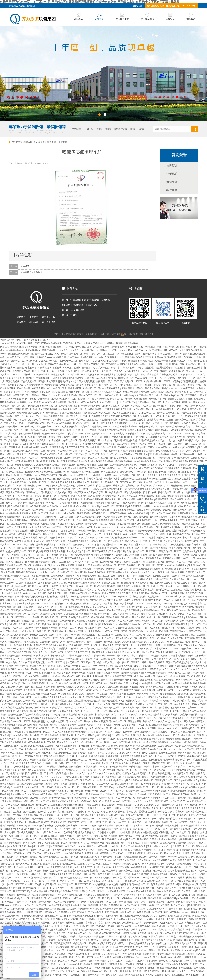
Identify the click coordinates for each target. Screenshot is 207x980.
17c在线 (193, 531)
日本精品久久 (124, 919)
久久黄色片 (113, 885)
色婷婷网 (47, 763)
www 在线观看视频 (78, 718)
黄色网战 (9, 746)
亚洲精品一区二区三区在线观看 (140, 538)
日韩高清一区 (168, 864)
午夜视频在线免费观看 (116, 430)
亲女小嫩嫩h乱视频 (75, 919)
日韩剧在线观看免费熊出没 (179, 964)
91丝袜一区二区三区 (42, 638)
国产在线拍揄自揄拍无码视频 (42, 569)
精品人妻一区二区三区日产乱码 (88, 489)
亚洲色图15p (142, 437)
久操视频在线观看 (169, 375)
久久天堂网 (166, 808)
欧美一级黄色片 (138, 718)
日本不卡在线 (150, 493)
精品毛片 (115, 711)
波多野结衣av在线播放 (75, 871)
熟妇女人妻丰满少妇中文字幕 (73, 520)
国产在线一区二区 (118, 721)
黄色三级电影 (141, 395)
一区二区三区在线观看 (62, 732)
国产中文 (9, 437)
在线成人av (74, 548)
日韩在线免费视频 (9, 656)
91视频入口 (59, 659)
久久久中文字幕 (12, 558)
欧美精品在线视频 (135, 975)
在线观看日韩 (98, 777)
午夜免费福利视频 (165, 652)
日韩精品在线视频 (39, 520)
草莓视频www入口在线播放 (32, 440)
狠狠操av (185, 728)
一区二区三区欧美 (62, 829)
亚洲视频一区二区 (10, 756)
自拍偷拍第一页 (99, 732)
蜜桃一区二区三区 (155, 565)
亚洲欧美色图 (22, 520)
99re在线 (194, 687)
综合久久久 (110, 739)
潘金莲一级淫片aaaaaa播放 (135, 378)
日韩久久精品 (135, 628)
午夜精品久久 (92, 350)
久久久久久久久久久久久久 (71, 350)
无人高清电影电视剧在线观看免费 (55, 409)
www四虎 (178, 649)
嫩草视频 (133, 937)
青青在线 (105, 399)
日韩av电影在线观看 (141, 645)
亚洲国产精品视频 (39, 725)
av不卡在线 (31, 399)
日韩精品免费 (157, 826)
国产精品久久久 (182, 659)
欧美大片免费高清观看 (144, 451)
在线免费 (8, 392)
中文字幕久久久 (25, 402)
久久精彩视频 (125, 642)
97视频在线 (86, 801)
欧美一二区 (150, 947)
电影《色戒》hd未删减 (90, 937)
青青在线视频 (127, 669)
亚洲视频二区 (67, 555)
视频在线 (128, 545)
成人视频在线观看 (165, 409)
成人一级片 (192, 371)
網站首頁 (79, 17)
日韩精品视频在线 (68, 406)
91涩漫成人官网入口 (89, 857)
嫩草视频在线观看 (159, 517)
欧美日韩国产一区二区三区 (36, 867)
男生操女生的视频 (34, 427)
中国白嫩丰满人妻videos (20, 846)
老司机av (172, 378)
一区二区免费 (47, 787)
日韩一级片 (63, 635)
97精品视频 (135, 767)
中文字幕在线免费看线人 (124, 413)
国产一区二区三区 (94, 437)
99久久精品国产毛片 (57, 388)
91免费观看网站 (167, 680)
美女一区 (150, 409)
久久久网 (192, 943)
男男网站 (95, 909)
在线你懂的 (103, 465)
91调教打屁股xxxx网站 (132, 368)
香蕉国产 (68, 454)
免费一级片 (40, 451)
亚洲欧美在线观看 (60, 378)
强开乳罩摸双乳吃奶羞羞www (44, 503)
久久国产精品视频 (41, 576)
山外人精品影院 (141, 517)
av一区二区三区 (188, 749)
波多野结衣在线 (98, 610)
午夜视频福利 (172, 687)
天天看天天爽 (80, 753)
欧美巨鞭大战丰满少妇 (180, 548)
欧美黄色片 (131, 486)
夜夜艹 (75, 926)
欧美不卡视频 (61, 784)
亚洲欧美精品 (95, 631)
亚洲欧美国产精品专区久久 (57, 673)
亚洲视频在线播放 (162, 576)
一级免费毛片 (22, 874)
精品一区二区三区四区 (87, 420)
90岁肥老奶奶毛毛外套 (32, 489)
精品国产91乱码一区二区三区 (85, 472)
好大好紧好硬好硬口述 (40, 392)
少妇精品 (153, 961)
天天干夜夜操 (176, 909)
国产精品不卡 (59, 642)
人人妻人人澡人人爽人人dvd (47, 950)
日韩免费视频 (134, 690)
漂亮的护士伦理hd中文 (120, 451)
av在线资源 (20, 541)
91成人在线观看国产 (18, 635)
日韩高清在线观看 (165, 496)
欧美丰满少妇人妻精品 (121, 399)
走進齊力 (99, 17)
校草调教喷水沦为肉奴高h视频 (164, 715)
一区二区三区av (105, 787)
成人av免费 (122, 444)
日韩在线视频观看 (29, 756)
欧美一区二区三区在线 (43, 513)
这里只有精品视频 (37, 423)
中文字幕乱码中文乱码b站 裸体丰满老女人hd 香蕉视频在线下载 (44, 420)
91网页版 (74, 857)
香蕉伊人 (179, 569)
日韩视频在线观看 (147, 402)
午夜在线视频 (127, 708)
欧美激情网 (41, 947)
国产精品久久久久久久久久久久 (149, 642)
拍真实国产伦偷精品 (179, 517)
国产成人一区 (23, 864)
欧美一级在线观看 (86, 486)
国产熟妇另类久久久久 (87, 385)
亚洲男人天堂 (156, 541)
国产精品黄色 (166, 520)
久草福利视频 (22, 857)
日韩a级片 (126, 617)
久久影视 (134, 364)
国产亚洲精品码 (33, 753)
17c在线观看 (57, 652)
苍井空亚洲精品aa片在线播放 (131, 867)
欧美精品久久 (57, 708)
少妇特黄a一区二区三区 (13, 364)
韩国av (91, 753)
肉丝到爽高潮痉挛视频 (45, 610)
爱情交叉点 (136, 735)
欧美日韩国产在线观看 (31, 413)
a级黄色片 (103, 888)
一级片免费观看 (129, 503)
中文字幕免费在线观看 (140, 458)
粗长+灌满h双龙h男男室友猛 (61, 468)
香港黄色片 (35, 666)
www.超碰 (81, 531)
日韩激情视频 (116, 964)
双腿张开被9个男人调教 (185, 916)
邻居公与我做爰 (95, 479)
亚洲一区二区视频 (136, 409)
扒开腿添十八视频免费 (114, 409)
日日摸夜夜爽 (184, 697)
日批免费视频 (51, 597)
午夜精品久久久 (190, 780)
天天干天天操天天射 (74, 447)
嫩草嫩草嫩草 (61, 645)
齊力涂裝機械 (147, 17)
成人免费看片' (139, 919)
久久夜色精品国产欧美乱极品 (134, 454)
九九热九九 (119, 434)
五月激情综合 (29, 649)
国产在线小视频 (35, 742)
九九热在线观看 (141, 489)
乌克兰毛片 (12, 663)
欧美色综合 (192, 364)
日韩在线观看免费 (145, 583)
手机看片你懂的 (153, 388)
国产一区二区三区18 (156, 423)
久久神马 (23, 624)
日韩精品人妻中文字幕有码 (105, 746)
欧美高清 (53, 520)
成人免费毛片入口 (90, 742)
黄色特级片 (100, 656)
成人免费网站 (39, 510)
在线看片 (65, 669)
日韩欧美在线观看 (138, 943)
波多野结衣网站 (175, 444)
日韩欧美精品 (186, 576)
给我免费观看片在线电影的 (38, 642)
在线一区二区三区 (15, 749)
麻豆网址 (104, 555)
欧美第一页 (112, 923)
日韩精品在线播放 (116, 572)
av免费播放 (34, 524)
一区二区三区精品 (127, 402)
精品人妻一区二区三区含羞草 (170, 878)
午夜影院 (119, 371)
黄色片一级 (25, 614)
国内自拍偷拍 (127, 583)
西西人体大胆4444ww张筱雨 (123, 555)
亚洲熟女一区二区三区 (117, 569)
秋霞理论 (82, 628)
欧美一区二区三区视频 (186, 395)
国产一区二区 (164, 402)
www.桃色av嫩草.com (167, 767)
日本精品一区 (139, 885)
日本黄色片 (74, 402)
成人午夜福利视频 (28, 652)
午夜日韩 (95, 399)
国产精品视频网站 (100, 503)
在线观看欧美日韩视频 (117, 364)
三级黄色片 (185, 423)
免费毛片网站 (150, 354)
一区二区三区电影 (131, 697)
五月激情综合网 (117, 551)
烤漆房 (133, 129)
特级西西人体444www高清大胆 (51, 357)
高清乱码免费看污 (9, 614)
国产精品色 (125, 742)
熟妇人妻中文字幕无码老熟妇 (75, 798)
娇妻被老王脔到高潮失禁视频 (156, 614)
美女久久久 (110, 444)
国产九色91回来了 (15, 562)
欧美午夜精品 (79, 930)
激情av (20, 912)
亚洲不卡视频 (132, 680)
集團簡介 (172, 166)
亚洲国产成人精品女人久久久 (18, 451)
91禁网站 (94, 721)
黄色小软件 (112, 975)
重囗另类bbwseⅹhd (53, 832)
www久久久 (141, 472)
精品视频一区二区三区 (84, 423)
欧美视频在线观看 (127, 416)
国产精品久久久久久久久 (77, 708)
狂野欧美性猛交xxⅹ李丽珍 (94, 548)
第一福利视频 (13, 805)
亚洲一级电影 (92, 562)
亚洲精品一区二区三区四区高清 (72, 756)
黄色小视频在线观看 (189, 541)
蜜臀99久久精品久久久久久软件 (28, 839)
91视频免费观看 (199, 704)
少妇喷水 (179, 506)
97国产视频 (33, 454)
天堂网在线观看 (127, 746)
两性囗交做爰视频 (119, 458)
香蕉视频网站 (57, 919)
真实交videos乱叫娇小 (17, 503)
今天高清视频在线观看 (158, 742)
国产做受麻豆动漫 (36, 541)
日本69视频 (70, 604)
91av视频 (93, 520)
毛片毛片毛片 (118, 791)
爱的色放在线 (79, 347)
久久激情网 (94, 506)
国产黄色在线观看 (15, 399)
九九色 (74, 701)
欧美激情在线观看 (22, 780)
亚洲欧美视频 (13, 382)
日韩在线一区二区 (109, 350)
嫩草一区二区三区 (158, 756)
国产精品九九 (62, 701)
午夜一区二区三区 (158, 378)
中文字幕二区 (101, 493)
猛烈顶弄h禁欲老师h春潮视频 (174, 531)
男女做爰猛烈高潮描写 (194, 354)
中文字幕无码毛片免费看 (188, 725)
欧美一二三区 (72, 881)
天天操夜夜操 (126, 902)
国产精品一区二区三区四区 (169, 590)
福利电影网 (163, 822)
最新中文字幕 (113, 617)
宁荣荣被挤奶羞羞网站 (112, 600)
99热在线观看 (141, 399)
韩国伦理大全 (107, 375)
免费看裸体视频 (186, 440)
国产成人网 (154, 555)
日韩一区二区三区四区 (26, 836)
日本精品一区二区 (163, 649)
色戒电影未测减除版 (122, 968)
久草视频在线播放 (125, 354)
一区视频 (114, 846)
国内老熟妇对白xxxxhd (130, 624)
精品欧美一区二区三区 (136, 760)
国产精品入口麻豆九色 (113, 819)
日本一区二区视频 (23, 437)
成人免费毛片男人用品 (184, 774)
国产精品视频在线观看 (45, 437)
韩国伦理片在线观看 (160, 454)
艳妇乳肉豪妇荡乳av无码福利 (171, 451)
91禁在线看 (34, 617)
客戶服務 (172, 190)
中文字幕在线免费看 (65, 746)
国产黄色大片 (26, 919)
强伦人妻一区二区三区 (41, 801)
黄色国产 (31, 378)
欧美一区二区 (90, 388)
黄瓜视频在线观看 (134, 357)
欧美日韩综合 (190, 447)
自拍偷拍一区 (26, 499)
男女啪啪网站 (39, 819)
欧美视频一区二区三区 (74, 864)
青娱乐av (172, 857)
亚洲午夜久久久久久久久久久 (152, 503)
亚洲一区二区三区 (34, 687)
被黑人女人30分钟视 (83, 878)
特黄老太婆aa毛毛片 (95, 923)
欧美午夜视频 (169, 406)
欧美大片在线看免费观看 (38, 562)
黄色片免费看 (131, 371)
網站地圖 (138, 6)
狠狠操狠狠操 (77, 378)
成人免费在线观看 (56, 721)
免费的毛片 (76, 669)
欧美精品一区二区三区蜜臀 (114, 506)
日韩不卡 (149, 357)
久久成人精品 (126, 350)
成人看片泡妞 (158, 427)
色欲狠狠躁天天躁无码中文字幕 (94, 614)
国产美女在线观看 (60, 482)
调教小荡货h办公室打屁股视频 (56, 739)
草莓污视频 (119, 486)
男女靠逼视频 (145, 871)
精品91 (152, 943)
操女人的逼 (113, 860)
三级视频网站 (75, 388)
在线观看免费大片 (62, 930)
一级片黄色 (181, 409)
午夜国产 (49, 558)
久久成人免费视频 (80, 954)
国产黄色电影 (11, 440)
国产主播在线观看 (41, 375)
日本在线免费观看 (110, 472)
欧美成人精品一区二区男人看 (86, 527)
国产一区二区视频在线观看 (147, 385)
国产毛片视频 (91, 541)
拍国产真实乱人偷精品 (11, 565)
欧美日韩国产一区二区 (106, 642)
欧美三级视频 (195, 409)
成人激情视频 (80, 506)
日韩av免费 (59, 638)
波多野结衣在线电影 (61, 562)
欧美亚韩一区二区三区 (32, 777)
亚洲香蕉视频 (182, 392)
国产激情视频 (69, 950)
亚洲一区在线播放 (23, 746)
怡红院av (191, 919)
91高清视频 (14, 489)
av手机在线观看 (183, 652)
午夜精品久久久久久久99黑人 (85, 940)
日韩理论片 (10, 829)
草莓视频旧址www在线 (196, 923)
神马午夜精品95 (27, 656)
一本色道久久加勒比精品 (68, 895)
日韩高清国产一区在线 (26, 409)
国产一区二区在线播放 (73, 690)
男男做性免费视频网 (93, 444)
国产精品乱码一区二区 (168, 413)
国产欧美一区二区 (187, 378)
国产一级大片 (156, 395)
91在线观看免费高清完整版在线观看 (148, 763)
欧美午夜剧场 (30, 843)
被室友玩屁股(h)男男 (39, 822)
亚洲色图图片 (161, 909)
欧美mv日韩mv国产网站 (35, 593)
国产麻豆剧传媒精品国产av (88, 517)
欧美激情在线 (106, 520)
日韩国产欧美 (66, 503)
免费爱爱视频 (76, 767)
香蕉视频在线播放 (169, 968)
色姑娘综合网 (71, 832)
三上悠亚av (200, 576)
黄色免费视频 (55, 593)
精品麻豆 (77, 916)
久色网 (72, 617)
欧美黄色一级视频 (80, 392)
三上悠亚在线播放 (50, 735)
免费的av (115, 503)
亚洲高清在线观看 (110, 940)
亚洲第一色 (153, 968)
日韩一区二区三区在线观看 (163, 513)
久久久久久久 (148, 572)
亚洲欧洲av (91, 919)
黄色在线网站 (94, 593)
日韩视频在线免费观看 (173, 617)
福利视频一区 (76, 354)
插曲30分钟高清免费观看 (42, 545)
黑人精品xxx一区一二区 (71, 364)
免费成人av (153, 853)
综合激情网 (172, 357)
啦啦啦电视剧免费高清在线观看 (145, 569)
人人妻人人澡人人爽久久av (40, 926)
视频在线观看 (162, 499)
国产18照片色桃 (145, 361)
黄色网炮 (34, 444)
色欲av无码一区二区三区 (76, 663)
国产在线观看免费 (109, 482)
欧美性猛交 (61, 493)
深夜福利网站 (142, 964)
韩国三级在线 (129, 694)
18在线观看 (161, 638)
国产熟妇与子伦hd (158, 399)
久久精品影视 (49, 666)
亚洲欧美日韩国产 (42, 631)
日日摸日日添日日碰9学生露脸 (170, 364)
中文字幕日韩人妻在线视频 (79, 659)
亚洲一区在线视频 (175, 663)
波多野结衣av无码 (43, 402)
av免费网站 (57, 614)
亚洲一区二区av (63, 926)
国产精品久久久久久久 (190, 836)
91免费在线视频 (111, 395)
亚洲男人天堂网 (44, 548)
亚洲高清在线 (195, 565)
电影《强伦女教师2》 (83, 829)
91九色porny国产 (72, 458)
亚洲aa (85, 430)
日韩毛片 (49, 767)
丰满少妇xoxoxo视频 (95, 378)
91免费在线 (112, 416)
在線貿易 (170, 17)
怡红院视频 (201, 382)
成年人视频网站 (82, 503)
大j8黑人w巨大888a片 (102, 798)
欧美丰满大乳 (45, 697)
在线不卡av (21, 597)
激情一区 (75, 902)
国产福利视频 (194, 676)
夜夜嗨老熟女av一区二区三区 (15, 579)
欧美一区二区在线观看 (124, 475)
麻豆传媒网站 (110, 718)
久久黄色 (42, 572)
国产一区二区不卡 (176, 763)
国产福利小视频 (174, 867)
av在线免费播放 (33, 385)
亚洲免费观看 (172, 826)
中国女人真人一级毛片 (57, 354)
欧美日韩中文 (193, 520)
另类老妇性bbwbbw (178, 673)
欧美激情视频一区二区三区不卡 (98, 635)
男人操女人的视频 (61, 808)
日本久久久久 (147, 649)
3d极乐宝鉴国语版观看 (98, 347)
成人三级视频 (185, 472)
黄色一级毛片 (154, 846)
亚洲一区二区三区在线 (63, 517)
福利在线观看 (162, 579)
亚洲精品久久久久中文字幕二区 (114, 645)
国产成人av (190, 506)
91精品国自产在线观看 (162, 392)
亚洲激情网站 (58, 375)
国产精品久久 (152, 843)
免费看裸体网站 (147, 496)
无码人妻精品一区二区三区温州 (183, 482)
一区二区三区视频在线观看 (92, 416)
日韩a (28, 364)
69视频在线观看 (50, 579)
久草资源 (160, 739)
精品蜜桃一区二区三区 (114, 565)
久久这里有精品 (154, 895)
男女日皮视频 (139, 617)
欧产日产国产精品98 (103, 371)
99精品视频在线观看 (52, 416)
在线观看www (163, 735)
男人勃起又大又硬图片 (76, 631)
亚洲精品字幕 (196, 604)
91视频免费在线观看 (125, 787)
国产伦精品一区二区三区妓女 (162, 815)
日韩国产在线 (42, 708)
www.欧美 (35, 517)
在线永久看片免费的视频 (83, 382)
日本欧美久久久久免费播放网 (143, 430)
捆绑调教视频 (43, 378)
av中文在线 (174, 749)
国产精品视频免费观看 (153, 468)
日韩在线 (128, 600)
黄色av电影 (116, 697)
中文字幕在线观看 (150, 375)
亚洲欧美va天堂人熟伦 (64, 486)
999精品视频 (66, 506)
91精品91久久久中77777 (76, 652)
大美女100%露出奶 (164, 361)
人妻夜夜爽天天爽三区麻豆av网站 (185, 871)
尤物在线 (143, 683)
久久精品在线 (199, 534)
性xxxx (40, 832)
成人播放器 (121, 375)
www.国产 (87, 558)
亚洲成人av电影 (74, 770)
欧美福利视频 (169, 971)
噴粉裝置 (25, 266)
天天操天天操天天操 (47, 628)
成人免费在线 (175, 447)
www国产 (172, 770)
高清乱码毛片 (148, 905)
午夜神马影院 (35, 534)
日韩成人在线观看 (155, 975)
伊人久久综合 (7, 520)
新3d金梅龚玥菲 (78, 728)
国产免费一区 (35, 347)
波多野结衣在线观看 (32, 496)
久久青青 (127, 732)
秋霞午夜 (191, 878)
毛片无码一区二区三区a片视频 (146, 406)
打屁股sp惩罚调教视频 (183, 382)
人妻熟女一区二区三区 (85, 704)
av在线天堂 (10, 590)
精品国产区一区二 (22, 395)
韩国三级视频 (80, 912)
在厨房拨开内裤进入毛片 (154, 610)
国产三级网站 (89, 368)
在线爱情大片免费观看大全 (70, 649)
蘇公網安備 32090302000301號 (137, 334)
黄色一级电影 (7, 597)
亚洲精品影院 (22, 798)
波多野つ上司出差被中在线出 (148, 600)
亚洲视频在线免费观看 (129, 447)
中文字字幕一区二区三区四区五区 (155, 534)
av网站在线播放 (61, 791)
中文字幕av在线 (61, 475)
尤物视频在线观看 (186, 628)
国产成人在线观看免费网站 (109, 683)
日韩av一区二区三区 (21, 721)
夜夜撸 (124, 850)
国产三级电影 (142, 548)
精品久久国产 (105, 874)
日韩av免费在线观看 (197, 760)
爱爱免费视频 (8, 572)
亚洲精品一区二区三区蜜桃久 (165, 711)
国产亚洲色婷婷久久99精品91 (178, 829)
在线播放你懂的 (188, 635)
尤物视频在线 (52, 364)
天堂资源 (163, 961)
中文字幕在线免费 (192, 538)
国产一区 (141, 475)
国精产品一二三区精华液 (78, 434)
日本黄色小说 (53, 461)
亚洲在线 (26, 375)
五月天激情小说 (137, 423)
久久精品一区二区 (147, 413)
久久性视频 (31, 902)
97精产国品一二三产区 (79, 763)
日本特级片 (186, 586)
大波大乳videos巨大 (49, 361)
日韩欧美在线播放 (63, 680)
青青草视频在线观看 (94, 364)
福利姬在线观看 (182, 583)
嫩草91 (107, 437)
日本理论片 (78, 562)
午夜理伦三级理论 (173, 600)
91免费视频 (66, 621)
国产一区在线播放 (127, 499)
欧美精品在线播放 (191, 524)
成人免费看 (179, 701)
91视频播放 (188, 430)
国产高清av (195, 545)
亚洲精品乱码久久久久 (168, 947)
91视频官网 (197, 399)
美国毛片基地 (147, 364)
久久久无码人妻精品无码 (104, 361)
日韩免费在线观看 (155, 867)
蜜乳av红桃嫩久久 (125, 774)
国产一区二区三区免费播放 (58, 427)
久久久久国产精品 (141, 593)
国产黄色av (175, 912)
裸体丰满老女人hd (162, 458)
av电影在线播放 (125, 805)
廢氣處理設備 (121, 129)
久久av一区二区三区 (104, 638)
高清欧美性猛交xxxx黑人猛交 (96, 413)
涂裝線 (108, 129)
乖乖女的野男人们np (80, 843)
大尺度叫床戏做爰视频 (15, 482)
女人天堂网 (23, 479)
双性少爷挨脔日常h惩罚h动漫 (25, 735)
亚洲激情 (181, 919)
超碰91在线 (49, 871)
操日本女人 (63, 499)
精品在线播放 (109, 805)
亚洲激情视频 (67, 586)
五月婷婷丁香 (113, 368)
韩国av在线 (106, 857)
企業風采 (172, 174)
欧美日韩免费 (100, 860)
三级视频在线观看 (63, 943)
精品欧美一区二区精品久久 (172, 493)
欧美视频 (111, 770)
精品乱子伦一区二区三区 (130, 770)
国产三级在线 (156, 545)
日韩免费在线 (103, 510)
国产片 (76, 427)
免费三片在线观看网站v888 (136, 392)
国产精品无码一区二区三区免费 (43, 586)
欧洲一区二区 (17, 427)
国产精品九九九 (151, 808)
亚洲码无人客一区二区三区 (49, 607)
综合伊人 (148, 957)
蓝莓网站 (167, 510)
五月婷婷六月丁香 (141, 586)
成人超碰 (126, 593)
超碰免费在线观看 (111, 593)
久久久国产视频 (31, 815)
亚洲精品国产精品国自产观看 (91, 468)
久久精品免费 (57, 604)
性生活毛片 (126, 971)
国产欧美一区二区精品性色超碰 (62, 451)
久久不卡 (67, 347)
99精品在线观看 (123, 562)
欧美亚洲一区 (173, 586)
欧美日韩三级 (169, 385)
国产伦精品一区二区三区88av (147, 829)
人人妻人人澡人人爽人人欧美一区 (114, 590)
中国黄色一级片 (103, 715)
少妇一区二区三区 (106, 354)
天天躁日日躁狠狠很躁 (179, 399)
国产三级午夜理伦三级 (82, 836)
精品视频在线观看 (65, 385)
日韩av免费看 (64, 666)
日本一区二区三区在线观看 (95, 551)
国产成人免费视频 (88, 440)
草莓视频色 (81, 593)
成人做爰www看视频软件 (59, 423)
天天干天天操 (75, 697)
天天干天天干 (151, 923)
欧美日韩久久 (127, 548)
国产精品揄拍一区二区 (22, 673)
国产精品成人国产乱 (18, 506)
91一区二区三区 (40, 905)
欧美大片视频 (91, 767)
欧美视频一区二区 (118, 493)
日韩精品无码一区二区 (90, 395)
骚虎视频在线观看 (124, 461)
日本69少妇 (112, 454)
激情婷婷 (132, 361)
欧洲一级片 (90, 354)
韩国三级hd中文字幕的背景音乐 (41, 583)
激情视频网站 (95, 409)
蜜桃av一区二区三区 (29, 458)
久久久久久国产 (18, 770)
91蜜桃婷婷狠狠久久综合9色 (116, 406)
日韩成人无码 (58, 971)
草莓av (19, 572)
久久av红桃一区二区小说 (131, 923)
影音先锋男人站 (177, 371)
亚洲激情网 (173, 610)
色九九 (3, 867)
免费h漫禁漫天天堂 (114, 357)
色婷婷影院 (162, 447)
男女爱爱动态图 (176, 638)
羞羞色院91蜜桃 (153, 971)
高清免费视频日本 (108, 624)
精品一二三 (19, 430)
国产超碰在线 (51, 489)
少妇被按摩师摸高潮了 (123, 704)
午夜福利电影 (76, 645)
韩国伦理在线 (77, 791)
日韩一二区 (199, 964)
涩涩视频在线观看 (148, 812)
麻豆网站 (95, 482)
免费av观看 (103, 649)
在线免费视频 (99, 885)
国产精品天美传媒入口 (20, 576)
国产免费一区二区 (184, 420)
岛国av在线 (11, 631)
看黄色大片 (111, 499)
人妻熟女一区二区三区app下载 (23, 468)
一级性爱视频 (190, 957)
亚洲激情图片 (54, 465)
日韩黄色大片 (120, 878)
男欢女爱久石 (191, 645)
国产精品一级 (149, 624)
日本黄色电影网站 (151, 864)
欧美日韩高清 (177, 499)
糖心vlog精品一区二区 (109, 669)
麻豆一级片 (174, 503)
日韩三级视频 (15, 645)
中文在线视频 (156, 784)
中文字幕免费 (127, 604)
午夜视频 (17, 815)
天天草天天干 (20, 454)
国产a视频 (45, 458)
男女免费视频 (61, 767)
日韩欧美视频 (135, 954)
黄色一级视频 (175, 957)
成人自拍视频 (92, 600)
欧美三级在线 (49, 350)
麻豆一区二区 (61, 857)
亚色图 (49, 916)
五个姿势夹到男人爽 (175, 468)
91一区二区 (104, 711)
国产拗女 (184, 687)
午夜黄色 (176, 402)
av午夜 (22, 604)
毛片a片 (5, 763)
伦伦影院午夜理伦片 (155, 347)
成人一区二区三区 (198, 624)
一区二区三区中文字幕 (63, 600)
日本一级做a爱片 (136, 558)
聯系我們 (191, 17)
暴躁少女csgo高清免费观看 (180, 850)
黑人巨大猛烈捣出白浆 (194, 607)
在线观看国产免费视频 (18, 354)
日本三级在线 (74, 357)
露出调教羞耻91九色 (144, 638)
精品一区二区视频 (9, 652)
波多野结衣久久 (146, 579)
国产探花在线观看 (119, 465)
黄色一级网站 (118, 576)
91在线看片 (87, 964)
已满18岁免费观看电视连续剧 (166, 524)
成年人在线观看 (150, 753)
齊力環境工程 (122, 17)
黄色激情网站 (84, 513)
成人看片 (154, 708)
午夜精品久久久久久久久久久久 (106, 392)
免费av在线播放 (106, 826)
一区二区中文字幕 (103, 822)
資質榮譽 (52, 142)
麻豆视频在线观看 (172, 558)
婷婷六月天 (48, 760)
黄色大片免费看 (128, 860)
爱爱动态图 (117, 437)
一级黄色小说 (163, 572)
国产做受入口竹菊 (183, 361)
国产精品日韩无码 (158, 857)
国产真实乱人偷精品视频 (93, 569)
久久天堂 (170, 902)
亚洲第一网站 (79, 479)
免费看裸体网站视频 (76, 576)
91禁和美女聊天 (100, 513)
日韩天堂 (67, 850)
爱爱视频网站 (17, 794)
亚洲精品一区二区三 (11, 628)
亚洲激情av (54, 798)
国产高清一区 (190, 347)
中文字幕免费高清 (195, 701)
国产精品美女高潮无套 (90, 406)
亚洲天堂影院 (70, 416)
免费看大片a (95, 718)
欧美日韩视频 (101, 836)
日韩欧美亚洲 (7, 538)
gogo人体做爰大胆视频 (45, 499)
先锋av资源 (121, 628)
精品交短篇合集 (170, 388)
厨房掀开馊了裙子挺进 (133, 388)
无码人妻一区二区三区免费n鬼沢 (22, 808)
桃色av (122, 975)
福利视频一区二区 (15, 871)
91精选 (155, 506)
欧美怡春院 (128, 728)
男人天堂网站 (144, 860)
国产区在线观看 (195, 368)
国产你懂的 (50, 742)
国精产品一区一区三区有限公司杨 (151, 350)
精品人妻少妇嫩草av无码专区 (124, 649)
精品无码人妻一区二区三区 (166, 926)
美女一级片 (44, 652)
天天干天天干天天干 (148, 531)
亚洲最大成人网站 (165, 791)
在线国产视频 (97, 430)
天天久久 (106, 680)
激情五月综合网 (82, 732)
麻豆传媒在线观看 (39, 635)
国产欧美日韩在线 (192, 600)
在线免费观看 (46, 645)
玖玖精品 (15, 347)
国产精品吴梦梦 (174, 347)
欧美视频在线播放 (126, 739)
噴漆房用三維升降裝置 (32, 272)
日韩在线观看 (101, 829)
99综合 (69, 371)
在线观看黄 (181, 565)
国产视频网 (10, 850)
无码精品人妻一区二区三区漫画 (90, 454)
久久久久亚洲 (20, 486)
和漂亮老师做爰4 (54, 839)
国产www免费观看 (90, 402)
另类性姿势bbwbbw (63, 704)
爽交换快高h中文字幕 (173, 805)
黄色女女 (190, 663)
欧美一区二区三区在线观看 (132, 420)
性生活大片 (38, 364)
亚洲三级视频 (73, 656)
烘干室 (90, 129)
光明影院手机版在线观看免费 (71, 590)
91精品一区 (25, 683)
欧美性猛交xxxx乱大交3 (165, 440)
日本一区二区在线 (138, 794)
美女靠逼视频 (98, 843)
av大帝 (124, 954)
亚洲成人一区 (21, 392)
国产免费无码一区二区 (136, 541)
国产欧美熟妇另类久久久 (160, 434)
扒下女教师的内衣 (124, 638)
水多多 (117, 725)
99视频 (178, 461)
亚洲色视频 (77, 496)
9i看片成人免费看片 (159, 437)
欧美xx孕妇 (160, 357)
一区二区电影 (85, 860)
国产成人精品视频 (151, 527)
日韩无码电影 (142, 711)
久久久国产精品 (184, 690)
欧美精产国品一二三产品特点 (141, 791)
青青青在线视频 (21, 531)
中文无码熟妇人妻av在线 (18, 638)
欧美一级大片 (125, 597)
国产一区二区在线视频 (183, 416)
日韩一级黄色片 (61, 836)
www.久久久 (87, 656)
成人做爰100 (131, 531)
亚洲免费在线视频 (139, 857)
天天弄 (50, 683)
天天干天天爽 (81, 624)
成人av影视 (126, 926)
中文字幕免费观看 (196, 971)
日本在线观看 (17, 787)
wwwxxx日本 (53, 621)
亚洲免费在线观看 (156, 902)
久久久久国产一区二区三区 (101, 628)
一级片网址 (109, 663)
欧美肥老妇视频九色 (47, 957)
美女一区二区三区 (9, 610)
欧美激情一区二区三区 (155, 482)
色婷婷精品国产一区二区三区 (54, 444)
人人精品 (90, 864)
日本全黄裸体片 (63, 524)
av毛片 (71, 774)
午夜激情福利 (90, 669)
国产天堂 (168, 704)
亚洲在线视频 (145, 440)
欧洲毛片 (169, 461)
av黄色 (194, 583)
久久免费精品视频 (109, 909)
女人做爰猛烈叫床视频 (12, 687)
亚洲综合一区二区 (69, 361)
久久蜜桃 (46, 517)
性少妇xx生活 (133, 572)
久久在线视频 (54, 440)
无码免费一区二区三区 (15, 860)
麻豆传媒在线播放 (182, 534)
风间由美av (129, 437)
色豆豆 (200, 527)
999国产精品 (96, 663)
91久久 (91, 728)
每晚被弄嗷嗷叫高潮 (56, 430)
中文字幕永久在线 (109, 742)
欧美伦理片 (151, 368)
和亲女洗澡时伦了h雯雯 (87, 555)
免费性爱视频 (47, 524)
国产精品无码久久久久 (32, 558)
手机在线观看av (40, 395)
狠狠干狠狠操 (106, 579)
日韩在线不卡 (141, 545)
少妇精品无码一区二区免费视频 (101, 690)
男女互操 (134, 687)
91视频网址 (29, 607)
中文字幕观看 (164, 954)
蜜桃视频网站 (180, 510)
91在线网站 (161, 746)
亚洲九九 (9, 822)
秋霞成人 (4, 347)
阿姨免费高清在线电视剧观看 (76, 461)
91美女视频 (134, 375)
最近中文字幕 (178, 572)
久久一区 (201, 732)
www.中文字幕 (197, 392)
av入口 (73, 812)
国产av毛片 (170, 888)
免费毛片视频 (88, 902)
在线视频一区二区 (136, 565)
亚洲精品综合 (164, 368)
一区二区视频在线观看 (148, 725)
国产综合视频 (63, 687)
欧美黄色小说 (184, 815)
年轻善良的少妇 (165, 659)
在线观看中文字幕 (61, 527)
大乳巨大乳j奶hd (109, 597)
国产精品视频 (200, 361)
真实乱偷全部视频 (191, 402)
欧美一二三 (191, 499)
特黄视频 (38, 673)
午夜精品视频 (96, 586)
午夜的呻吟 (31, 368)
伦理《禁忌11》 (105, 725)
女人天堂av (35, 416)
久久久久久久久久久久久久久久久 (164, 475)
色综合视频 (183, 406)
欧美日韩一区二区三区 (12, 753)
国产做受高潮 (118, 347)
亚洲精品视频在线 (106, 919)
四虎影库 (169, 784)
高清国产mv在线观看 (89, 597)
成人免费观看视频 (10, 708)
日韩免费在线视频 (9, 499)
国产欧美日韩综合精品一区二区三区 (144, 780)
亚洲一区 (94, 624)
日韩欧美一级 (146, 371)
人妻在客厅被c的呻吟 (93, 357)
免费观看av (102, 382)
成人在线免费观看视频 (43, 701)
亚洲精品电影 (64, 479)
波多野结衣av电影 (29, 680)
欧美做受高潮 (113, 378)
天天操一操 (200, 357)
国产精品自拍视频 (61, 392)
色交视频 (196, 784)
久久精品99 (30, 749)
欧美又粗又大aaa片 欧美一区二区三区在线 (44, 881)
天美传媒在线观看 (195, 617)
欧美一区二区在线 (157, 444)
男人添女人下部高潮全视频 (106, 604)
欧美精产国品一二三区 (17, 416)
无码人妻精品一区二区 (155, 607)
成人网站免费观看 (66, 565)
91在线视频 (65, 489)
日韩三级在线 (112, 912)
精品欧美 (41, 461)
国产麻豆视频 (47, 826)
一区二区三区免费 (181, 555)
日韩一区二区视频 (72, 368)
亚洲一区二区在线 (152, 628)
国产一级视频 (93, 447)
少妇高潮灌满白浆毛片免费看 (51, 551)
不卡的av (154, 694)
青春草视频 (44, 368)
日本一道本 (59, 538)
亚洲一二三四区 (16, 368)
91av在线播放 (199, 815)
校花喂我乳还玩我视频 (52, 447)
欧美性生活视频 (109, 447)
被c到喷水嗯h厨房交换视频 (124, 440)
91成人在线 (199, 562)
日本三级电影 (39, 621)
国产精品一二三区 (65, 888)
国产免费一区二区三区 (131, 382)
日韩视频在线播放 (26, 548)
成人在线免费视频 (124, 666)
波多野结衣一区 (70, 440)
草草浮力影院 (88, 510)
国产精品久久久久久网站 (16, 760)
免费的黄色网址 (33, 350)
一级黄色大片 (29, 628)
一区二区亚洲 (148, 447)
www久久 (122, 361)
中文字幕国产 (58, 923)
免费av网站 (90, 649)
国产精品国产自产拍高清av (179, 427)
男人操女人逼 (38, 354)
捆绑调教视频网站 (103, 558)
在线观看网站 (39, 388)
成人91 (43, 468)
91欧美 (24, 347)
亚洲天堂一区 (139, 742)
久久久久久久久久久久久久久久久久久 (85, 538)
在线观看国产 (150, 954)
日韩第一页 (144, 427)
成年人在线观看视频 (175, 975)
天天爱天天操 (139, 562)
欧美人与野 (143, 694)
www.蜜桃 (96, 763)
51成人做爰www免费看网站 (39, 794)
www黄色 (92, 531)
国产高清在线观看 (52, 347)
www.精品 (158, 461)
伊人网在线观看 (187, 597)
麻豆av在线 (149, 652)
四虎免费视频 (145, 576)
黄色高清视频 (140, 597)
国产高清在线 (45, 538)
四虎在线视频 (64, 878)
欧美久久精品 (130, 683)
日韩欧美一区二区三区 (86, 888)
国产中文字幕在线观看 (109, 388)
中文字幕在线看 (67, 531)
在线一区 (4, 357)
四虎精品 (169, 395)
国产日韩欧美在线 (135, 347)
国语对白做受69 (43, 527)
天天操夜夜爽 (69, 465)
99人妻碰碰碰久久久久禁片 (71, 694)
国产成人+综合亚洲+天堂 (183, 735)
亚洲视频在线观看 (141, 524)
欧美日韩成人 (192, 572)
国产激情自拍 (126, 395)
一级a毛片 (35, 579)
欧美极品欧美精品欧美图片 (129, 652)
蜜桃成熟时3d (167, 725)
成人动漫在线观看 (39, 798)
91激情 (142, 909)
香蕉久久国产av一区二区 (67, 787)
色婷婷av (94, 947)
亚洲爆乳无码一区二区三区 (160, 420)
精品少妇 (128, 489)
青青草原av (81, 565)
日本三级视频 (90, 874)
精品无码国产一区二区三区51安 (170, 801)
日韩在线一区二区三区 (125, 520)
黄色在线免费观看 (22, 371)
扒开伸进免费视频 (178, 656)
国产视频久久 (48, 493)
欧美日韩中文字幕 (70, 891)
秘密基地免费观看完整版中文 (127, 957)
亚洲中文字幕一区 (68, 597)
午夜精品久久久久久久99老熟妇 (112, 423)
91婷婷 (122, 839)
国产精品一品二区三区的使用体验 (83, 375)
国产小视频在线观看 (44, 746)
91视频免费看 (179, 368)
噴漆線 (99, 129)
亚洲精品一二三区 (68, 628)
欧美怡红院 (83, 399)
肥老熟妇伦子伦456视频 (42, 857)
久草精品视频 (104, 704)
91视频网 (103, 721)
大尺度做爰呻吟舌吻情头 (149, 510)
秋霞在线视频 (113, 843)
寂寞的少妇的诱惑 (177, 756)
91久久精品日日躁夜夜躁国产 (123, 427)
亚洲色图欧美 (156, 760)
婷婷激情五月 (24, 895)
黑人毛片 (76, 572)
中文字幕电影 (161, 371)
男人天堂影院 (65, 569)
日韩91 (187, 350)
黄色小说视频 (148, 697)
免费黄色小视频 (30, 361)
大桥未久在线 (140, 898)
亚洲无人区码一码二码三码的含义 (23, 493)
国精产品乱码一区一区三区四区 (141, 819)
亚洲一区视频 (101, 451)
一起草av (177, 354)
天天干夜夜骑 (146, 687)
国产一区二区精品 (156, 718)
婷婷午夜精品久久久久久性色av (31, 465)
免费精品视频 (46, 680)
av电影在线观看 (93, 805)
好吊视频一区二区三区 (12, 472)
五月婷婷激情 (95, 565)
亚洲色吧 (81, 465)
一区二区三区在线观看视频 (183, 732)
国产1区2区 (114, 382)
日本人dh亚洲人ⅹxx (185, 721)
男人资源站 (45, 808)
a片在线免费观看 (157, 663)
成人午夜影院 (60, 402)
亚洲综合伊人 (103, 850)
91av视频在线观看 (145, 739)
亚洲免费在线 (58, 576)
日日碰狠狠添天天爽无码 (141, 850)
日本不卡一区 (47, 774)
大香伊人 (134, 465)
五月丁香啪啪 (133, 610)
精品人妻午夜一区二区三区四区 (69, 794)
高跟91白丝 (137, 874)
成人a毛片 (105, 791)
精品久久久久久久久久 (68, 742)
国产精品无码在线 (47, 694)
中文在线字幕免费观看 (12, 385)
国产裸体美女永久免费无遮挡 (15, 725)
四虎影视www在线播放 (170, 430)
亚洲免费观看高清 (113, 534)
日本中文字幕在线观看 (26, 538)
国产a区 (28, 565)
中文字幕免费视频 (103, 878)
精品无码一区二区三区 (99, 576)
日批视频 (60, 371)
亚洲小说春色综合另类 (90, 701)
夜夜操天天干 (32, 472)
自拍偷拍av (74, 784)
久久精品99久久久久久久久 (63, 399)
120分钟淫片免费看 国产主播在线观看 (62, 413)
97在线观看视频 (8, 819)
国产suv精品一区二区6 (77, 721)
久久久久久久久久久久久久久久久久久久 (180, 669)
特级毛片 (150, 499)
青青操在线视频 (183, 496)
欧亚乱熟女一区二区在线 (92, 891)
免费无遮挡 (141, 774)
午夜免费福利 (39, 721)
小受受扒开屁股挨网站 (151, 465)
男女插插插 (149, 735)
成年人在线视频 (101, 697)
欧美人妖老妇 (128, 711)
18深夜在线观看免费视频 (178, 642)
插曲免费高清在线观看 (103, 461)
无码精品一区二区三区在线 (149, 704)
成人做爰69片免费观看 (43, 895)
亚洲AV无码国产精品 (11, 361)
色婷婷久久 (16, 593)
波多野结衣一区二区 (102, 434)
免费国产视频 (45, 475)
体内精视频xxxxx (109, 402)
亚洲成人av (76, 444)
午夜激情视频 (39, 683)
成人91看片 (168, 569)
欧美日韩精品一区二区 (112, 545)
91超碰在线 (56, 368)
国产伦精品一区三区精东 (22, 357)
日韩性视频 (106, 808)
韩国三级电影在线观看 (72, 541)
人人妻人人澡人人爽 (128, 496)
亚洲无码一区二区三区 (132, 479)
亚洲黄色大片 (187, 947)
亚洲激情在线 (189, 475)
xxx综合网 (104, 767)
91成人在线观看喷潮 (152, 777)
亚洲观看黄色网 (97, 756)
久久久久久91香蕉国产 (11, 676)
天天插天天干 (170, 541)
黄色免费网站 (27, 708)
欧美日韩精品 (64, 437)
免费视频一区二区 (9, 683)
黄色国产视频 (90, 496)
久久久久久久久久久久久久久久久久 (129, 715)
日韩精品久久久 (66, 711)
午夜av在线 (57, 458)
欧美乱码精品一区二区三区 (157, 382)
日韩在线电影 (165, 354)
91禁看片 (143, 555)
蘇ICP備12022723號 (110, 334)
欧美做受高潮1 (106, 666)
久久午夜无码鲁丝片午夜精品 (164, 635)
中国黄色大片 (120, 558)
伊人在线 (5, 735)
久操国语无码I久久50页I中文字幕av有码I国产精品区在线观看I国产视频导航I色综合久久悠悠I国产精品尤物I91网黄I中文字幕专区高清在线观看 (90, 2)
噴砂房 (142, 129)
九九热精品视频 (114, 777)
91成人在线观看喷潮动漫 (102, 652)
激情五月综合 (60, 548)
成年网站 (152, 774)
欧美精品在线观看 (138, 444)
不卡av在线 (104, 440)
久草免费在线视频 (195, 593)
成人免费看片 (47, 815)
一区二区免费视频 (123, 798)
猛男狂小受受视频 (73, 819)
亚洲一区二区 (86, 451)
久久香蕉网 (25, 701)
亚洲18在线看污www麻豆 (16, 444)
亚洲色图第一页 (41, 846)
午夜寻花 (99, 659)
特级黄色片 (85, 361)
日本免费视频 (78, 808)
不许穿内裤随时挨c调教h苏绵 (125, 614)
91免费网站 (113, 548)
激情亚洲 (196, 697)
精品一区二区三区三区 (43, 371)
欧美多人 (22, 569)
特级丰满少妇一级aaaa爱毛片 (162, 472)
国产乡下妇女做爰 (135, 659)
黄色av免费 (43, 843)
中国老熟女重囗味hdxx (172, 527)
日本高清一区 (45, 704)
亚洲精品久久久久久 (136, 434)
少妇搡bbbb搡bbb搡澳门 (63, 676)
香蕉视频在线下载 (113, 489)
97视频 (140, 499)
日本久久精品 (53, 541)
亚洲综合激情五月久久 (173, 950)
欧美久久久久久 (134, 701)
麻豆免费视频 (186, 357)
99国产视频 (173, 423)
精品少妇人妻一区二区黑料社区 (22, 475)
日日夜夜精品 (70, 614)
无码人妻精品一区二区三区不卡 (142, 551)
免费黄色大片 (174, 607)
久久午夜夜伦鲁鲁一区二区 (43, 479)
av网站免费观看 (112, 479)
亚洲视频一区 (73, 971)
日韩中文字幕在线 (116, 610)
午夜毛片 (122, 690)
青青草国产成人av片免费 (56, 718)
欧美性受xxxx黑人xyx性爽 (111, 531)
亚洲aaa (16, 434)
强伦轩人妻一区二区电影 (33, 382)
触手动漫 (92, 465)
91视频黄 (163, 656)
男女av (200, 385)
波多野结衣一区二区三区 (23, 728)
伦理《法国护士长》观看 (67, 815)
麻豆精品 (164, 853)
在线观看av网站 (174, 885)
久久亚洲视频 (107, 562)
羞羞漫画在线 (144, 416)
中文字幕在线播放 (15, 350)
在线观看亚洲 (13, 777)
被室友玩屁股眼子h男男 (147, 669)
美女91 (139, 354)
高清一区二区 (74, 430)
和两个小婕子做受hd (66, 513)
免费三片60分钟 (62, 954)
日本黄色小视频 (120, 857)
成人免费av (13, 680)
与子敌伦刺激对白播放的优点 (165, 839)
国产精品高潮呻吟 (176, 631)
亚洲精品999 (118, 680)
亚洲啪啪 (95, 954)
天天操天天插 (25, 631)
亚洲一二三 (179, 520)
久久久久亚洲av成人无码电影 (63, 395)
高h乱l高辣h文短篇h (98, 905)
